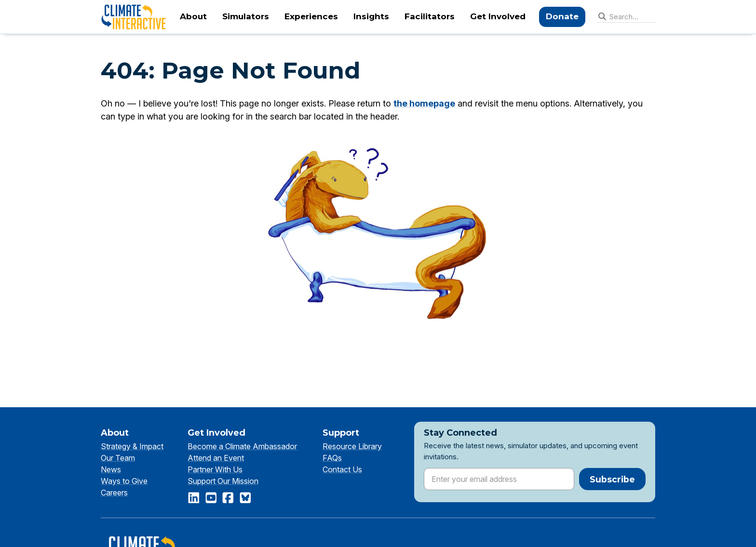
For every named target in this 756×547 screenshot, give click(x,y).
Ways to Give (124, 481)
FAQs (332, 458)
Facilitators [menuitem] (430, 16)
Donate (562, 16)
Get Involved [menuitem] (498, 16)
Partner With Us (215, 469)
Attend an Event (216, 458)
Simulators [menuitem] (246, 16)
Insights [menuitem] (371, 16)
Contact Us (342, 469)
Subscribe (612, 479)
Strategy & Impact (132, 446)
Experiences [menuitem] (311, 16)
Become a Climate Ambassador (242, 446)
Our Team (118, 458)
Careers (114, 493)
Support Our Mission (223, 481)
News (111, 469)
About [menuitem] (193, 16)
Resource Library (352, 446)
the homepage (424, 103)
